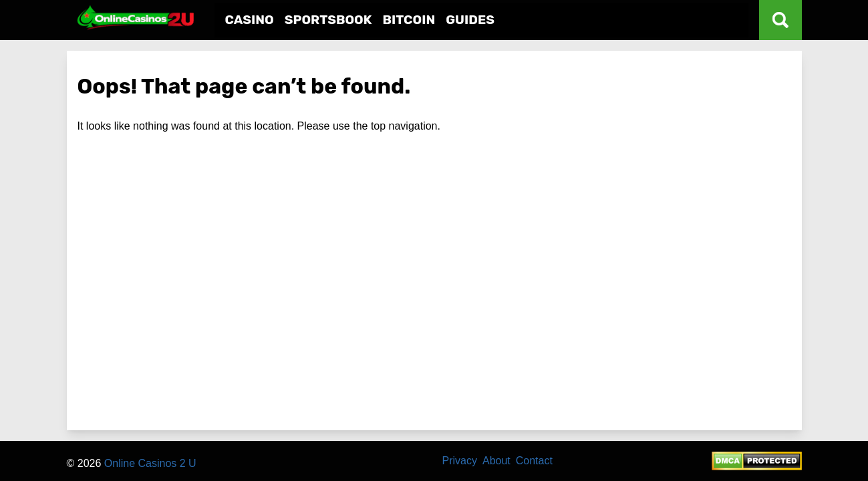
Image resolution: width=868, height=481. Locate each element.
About (496, 461)
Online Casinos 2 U (150, 463)
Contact (534, 461)
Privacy (460, 461)
